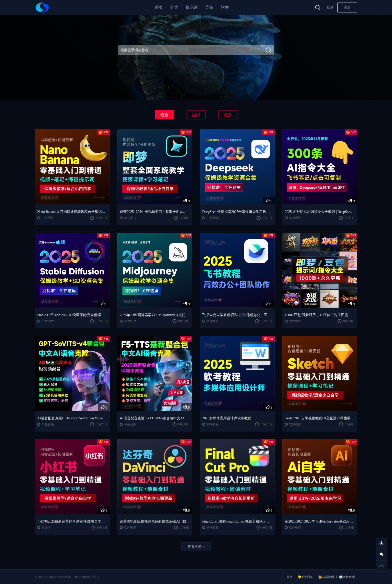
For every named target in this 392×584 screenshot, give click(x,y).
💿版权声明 (347, 577)
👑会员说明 (326, 577)
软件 (225, 7)
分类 (174, 7)
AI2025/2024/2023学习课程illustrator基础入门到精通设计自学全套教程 (320, 521)
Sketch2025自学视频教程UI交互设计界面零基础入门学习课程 (320, 418)
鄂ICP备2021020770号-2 (83, 577)
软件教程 (295, 321)
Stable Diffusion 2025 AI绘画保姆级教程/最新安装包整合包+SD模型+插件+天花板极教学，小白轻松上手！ (72, 315)
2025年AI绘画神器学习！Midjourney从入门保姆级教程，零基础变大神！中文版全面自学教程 (155, 315)
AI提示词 (213, 218)
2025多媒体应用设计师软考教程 (227, 418)
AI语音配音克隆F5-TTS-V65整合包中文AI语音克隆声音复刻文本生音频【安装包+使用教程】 (155, 418)
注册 (347, 7)
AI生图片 (48, 218)
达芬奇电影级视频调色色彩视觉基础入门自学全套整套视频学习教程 (155, 521)
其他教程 (212, 321)
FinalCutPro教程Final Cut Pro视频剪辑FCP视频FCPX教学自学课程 (237, 521)
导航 (209, 7)
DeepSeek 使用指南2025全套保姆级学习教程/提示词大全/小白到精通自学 (237, 212)
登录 (330, 7)
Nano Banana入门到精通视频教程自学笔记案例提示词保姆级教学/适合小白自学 (72, 212)
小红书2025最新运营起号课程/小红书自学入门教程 (72, 521)
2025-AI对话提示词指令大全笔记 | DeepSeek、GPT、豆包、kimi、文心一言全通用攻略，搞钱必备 (320, 212)
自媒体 (46, 528)
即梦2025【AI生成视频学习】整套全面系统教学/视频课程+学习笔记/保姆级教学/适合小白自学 (155, 212)
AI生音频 (48, 424)
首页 (159, 7)
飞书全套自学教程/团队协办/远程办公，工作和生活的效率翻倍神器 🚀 (237, 315)
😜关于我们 (305, 577)
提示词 (192, 7)
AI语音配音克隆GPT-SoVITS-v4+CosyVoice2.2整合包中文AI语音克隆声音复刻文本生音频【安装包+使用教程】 (72, 418)
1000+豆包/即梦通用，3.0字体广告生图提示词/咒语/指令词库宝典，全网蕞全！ (320, 315)
